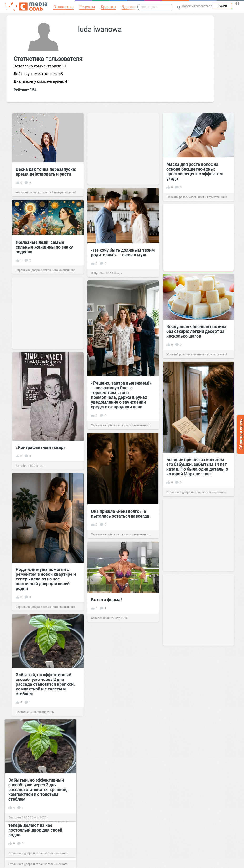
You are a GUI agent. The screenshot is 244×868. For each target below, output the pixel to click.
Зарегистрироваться (197, 6)
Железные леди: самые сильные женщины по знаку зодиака (44, 247)
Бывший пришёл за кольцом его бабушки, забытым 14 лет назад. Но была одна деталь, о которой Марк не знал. (197, 467)
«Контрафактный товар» (41, 447)
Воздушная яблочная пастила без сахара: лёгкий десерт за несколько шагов (196, 331)
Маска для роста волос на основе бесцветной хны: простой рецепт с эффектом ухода (195, 171)
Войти (223, 6)
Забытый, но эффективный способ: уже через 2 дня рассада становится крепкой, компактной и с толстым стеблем (45, 684)
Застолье (22, 712)
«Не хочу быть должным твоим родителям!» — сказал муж (123, 252)
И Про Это (98, 273)
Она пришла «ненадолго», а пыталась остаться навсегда (120, 513)
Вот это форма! (106, 599)
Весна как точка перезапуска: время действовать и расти (46, 172)
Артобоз (21, 466)
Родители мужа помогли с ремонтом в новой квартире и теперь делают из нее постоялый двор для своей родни (46, 579)
